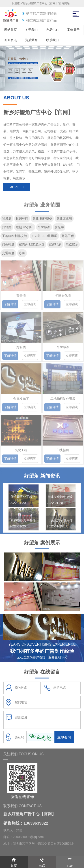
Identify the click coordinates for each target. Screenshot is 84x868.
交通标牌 (8, 255)
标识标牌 (22, 220)
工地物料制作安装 (15, 237)
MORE (17, 187)
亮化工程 (68, 237)
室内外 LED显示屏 (32, 246)
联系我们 (52, 40)
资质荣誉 (31, 40)
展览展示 (72, 246)
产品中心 (52, 30)
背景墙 (7, 220)
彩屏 (22, 255)
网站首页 (11, 30)
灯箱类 (7, 229)
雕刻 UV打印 (25, 229)
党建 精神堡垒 (42, 220)
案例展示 (73, 30)
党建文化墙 (64, 220)
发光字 (59, 229)
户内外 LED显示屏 (44, 237)
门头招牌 (8, 246)
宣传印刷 (55, 246)
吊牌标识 (44, 229)
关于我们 (31, 30)
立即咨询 (30, 307)
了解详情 (10, 307)
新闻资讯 (11, 40)
